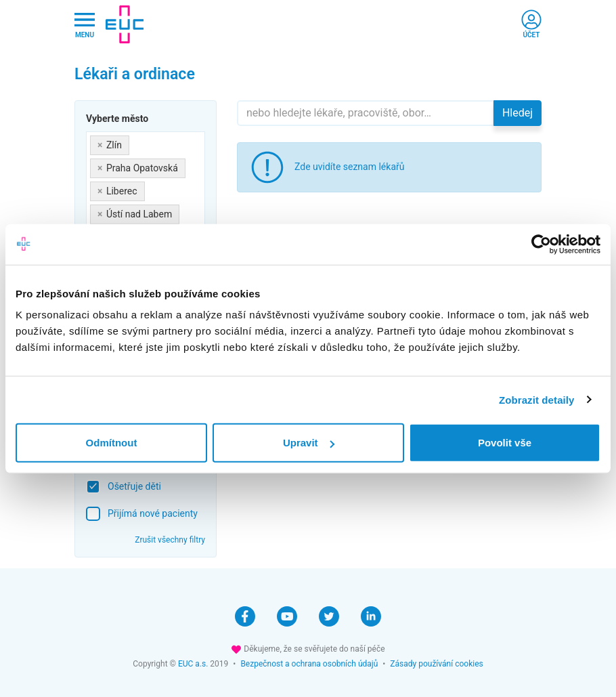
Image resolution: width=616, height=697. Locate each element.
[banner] (125, 24)
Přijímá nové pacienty (153, 513)
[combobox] (146, 192)
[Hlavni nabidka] (85, 25)
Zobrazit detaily (537, 399)
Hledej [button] (518, 113)
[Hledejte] (366, 113)
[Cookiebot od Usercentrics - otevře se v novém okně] (541, 244)
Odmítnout (112, 443)
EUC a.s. (193, 664)
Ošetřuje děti (134, 486)
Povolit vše (505, 443)
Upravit (309, 443)
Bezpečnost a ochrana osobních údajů (309, 664)
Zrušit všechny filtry (170, 540)
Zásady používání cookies (436, 664)
